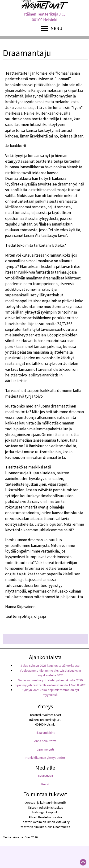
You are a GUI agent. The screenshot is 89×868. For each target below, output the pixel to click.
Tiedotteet (45, 776)
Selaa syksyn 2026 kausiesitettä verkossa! (50, 666)
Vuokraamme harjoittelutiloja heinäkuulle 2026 (50, 680)
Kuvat (45, 784)
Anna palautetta (45, 741)
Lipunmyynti (45, 749)
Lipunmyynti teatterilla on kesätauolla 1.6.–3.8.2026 (50, 685)
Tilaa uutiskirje (45, 733)
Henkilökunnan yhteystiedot (45, 758)
